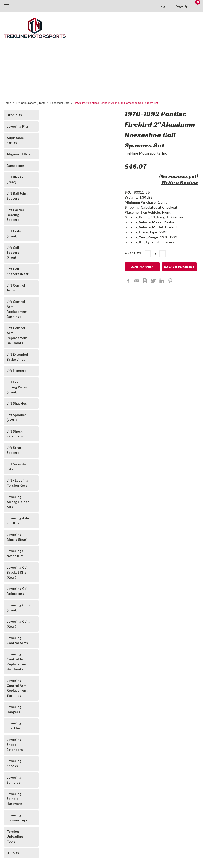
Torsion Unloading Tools (15, 836)
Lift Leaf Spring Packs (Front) (17, 387)
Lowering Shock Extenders (15, 745)
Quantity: (133, 253)
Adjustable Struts (15, 140)
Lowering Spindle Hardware (14, 799)
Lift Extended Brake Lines (17, 357)
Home (7, 103)
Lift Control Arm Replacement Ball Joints (17, 335)
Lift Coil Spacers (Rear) (18, 271)
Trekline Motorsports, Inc (146, 153)
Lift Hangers (16, 371)
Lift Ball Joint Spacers (17, 196)
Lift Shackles (17, 403)
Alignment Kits (18, 154)
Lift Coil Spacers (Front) (31, 103)
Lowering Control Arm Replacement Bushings (17, 688)
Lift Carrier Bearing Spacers (15, 215)
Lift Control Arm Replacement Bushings (17, 309)
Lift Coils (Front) (14, 234)
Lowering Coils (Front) (18, 608)
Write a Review (180, 182)
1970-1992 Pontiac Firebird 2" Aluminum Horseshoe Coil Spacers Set (116, 103)
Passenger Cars (60, 103)
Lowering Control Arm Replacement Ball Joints (17, 662)
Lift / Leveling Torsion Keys (17, 483)
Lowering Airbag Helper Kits (18, 502)
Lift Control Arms (16, 288)
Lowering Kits (18, 126)
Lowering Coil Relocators (17, 591)
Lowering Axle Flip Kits (18, 521)
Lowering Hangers (14, 709)
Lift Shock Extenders (15, 434)
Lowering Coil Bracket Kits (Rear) (17, 572)
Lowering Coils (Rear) (18, 624)
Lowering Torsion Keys (17, 818)
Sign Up (182, 6)
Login (164, 6)
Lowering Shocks (14, 763)
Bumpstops (16, 166)
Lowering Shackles (14, 726)
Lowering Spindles (14, 780)
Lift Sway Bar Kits (17, 467)
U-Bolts (13, 853)
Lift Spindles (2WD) (17, 417)
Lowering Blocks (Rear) (17, 537)
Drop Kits (14, 115)
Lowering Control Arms (17, 640)
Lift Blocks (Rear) (15, 180)
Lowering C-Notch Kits (16, 553)
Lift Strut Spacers (14, 450)
